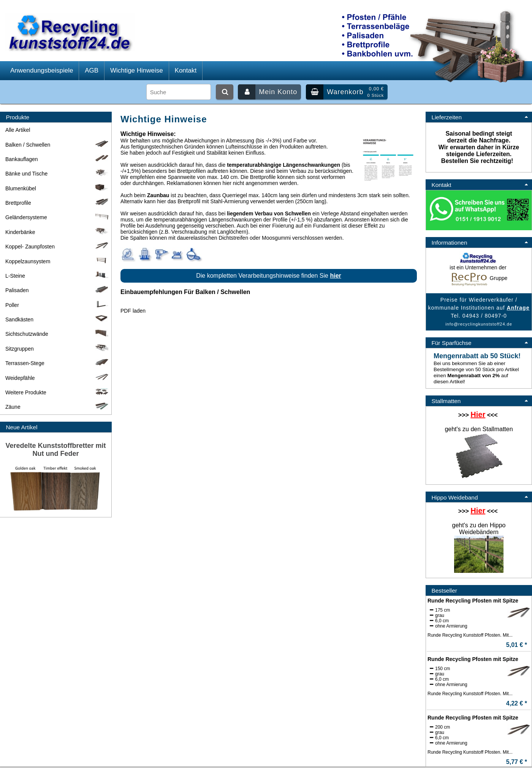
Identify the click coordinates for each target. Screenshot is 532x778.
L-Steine (57, 276)
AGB (92, 70)
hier (335, 276)
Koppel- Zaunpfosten (57, 247)
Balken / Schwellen (57, 145)
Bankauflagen (57, 159)
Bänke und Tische (57, 174)
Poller (57, 305)
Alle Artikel (18, 130)
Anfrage (518, 308)
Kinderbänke (57, 232)
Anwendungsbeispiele (42, 70)
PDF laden (133, 311)
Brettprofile (57, 203)
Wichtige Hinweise (137, 70)
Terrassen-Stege (57, 363)
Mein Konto (268, 92)
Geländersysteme (57, 217)
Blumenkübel (57, 188)
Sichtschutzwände (57, 334)
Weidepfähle (57, 378)
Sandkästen (57, 319)
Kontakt (186, 70)
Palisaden (57, 290)
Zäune (57, 407)
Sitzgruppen (57, 349)
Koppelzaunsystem (57, 261)
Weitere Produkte (57, 392)
